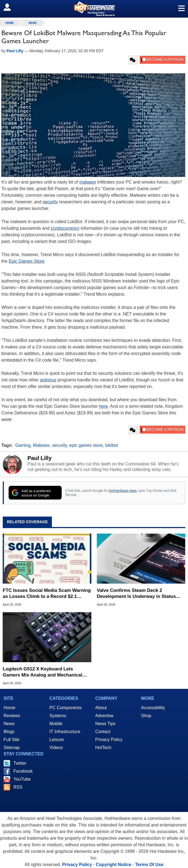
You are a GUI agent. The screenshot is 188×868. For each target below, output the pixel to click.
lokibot (111, 445)
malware (88, 182)
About (101, 708)
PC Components (65, 708)
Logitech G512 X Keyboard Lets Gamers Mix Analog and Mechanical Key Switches (42, 672)
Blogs (9, 732)
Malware (41, 445)
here (103, 406)
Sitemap (12, 748)
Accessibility (153, 708)
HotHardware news (123, 491)
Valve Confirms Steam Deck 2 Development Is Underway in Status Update (136, 594)
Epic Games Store (27, 261)
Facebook (23, 771)
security (50, 202)
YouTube (22, 779)
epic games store (86, 445)
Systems (58, 716)
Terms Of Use (149, 865)
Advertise (104, 716)
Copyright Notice (113, 865)
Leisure (57, 740)
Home (9, 708)
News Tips (105, 724)
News (33, 23)
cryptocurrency (65, 228)
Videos (56, 748)
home (10, 23)
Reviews (12, 716)
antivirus (48, 380)
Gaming (23, 445)
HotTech (103, 748)
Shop (146, 716)
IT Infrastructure (65, 732)
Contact (103, 732)
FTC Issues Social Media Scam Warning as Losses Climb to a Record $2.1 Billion (47, 594)
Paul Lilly (40, 458)
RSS (18, 787)
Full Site (12, 740)
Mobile (56, 724)
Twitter (20, 763)
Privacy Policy (109, 740)
